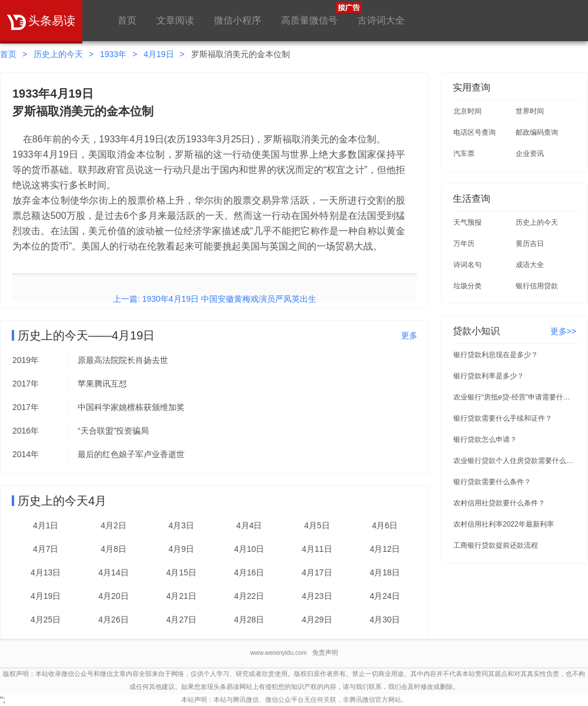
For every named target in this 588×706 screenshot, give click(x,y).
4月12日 (385, 549)
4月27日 (181, 620)
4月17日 (317, 572)
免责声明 (325, 652)
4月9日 (182, 549)
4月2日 (113, 525)
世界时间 (530, 111)
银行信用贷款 (537, 286)
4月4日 (249, 525)
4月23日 (317, 596)
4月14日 (113, 572)
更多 (409, 335)
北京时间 (467, 111)
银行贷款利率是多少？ (489, 376)
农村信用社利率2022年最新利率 (504, 524)
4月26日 (113, 620)
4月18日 (385, 572)
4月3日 (182, 525)
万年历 (464, 244)
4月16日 (249, 572)
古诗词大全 (381, 20)
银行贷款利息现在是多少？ (496, 355)
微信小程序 (238, 20)
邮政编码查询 (537, 132)
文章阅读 (175, 20)
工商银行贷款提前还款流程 (496, 545)
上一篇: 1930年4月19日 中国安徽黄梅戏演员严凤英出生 (215, 299)
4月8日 (113, 549)
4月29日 (317, 620)
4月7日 (46, 549)
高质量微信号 (309, 14)
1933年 (113, 54)
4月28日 (249, 620)
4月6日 (385, 525)
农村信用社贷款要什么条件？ (499, 503)
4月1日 (46, 525)
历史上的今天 (58, 54)
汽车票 (464, 154)
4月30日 (385, 620)
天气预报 (467, 222)
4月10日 (249, 549)
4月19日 (158, 54)
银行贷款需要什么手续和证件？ (503, 418)
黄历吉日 (530, 244)
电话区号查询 (475, 132)
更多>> (563, 331)
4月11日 (317, 549)
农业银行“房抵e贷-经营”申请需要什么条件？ (515, 397)
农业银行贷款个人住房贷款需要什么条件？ (515, 461)
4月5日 (317, 525)
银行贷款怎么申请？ (485, 439)
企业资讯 (530, 154)
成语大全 (530, 265)
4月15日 (181, 572)
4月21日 (181, 596)
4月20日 (113, 596)
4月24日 (385, 596)
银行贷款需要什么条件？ (492, 482)
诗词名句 (467, 265)
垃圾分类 (467, 286)
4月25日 (46, 620)
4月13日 (46, 572)
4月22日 (249, 596)
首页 (127, 20)
